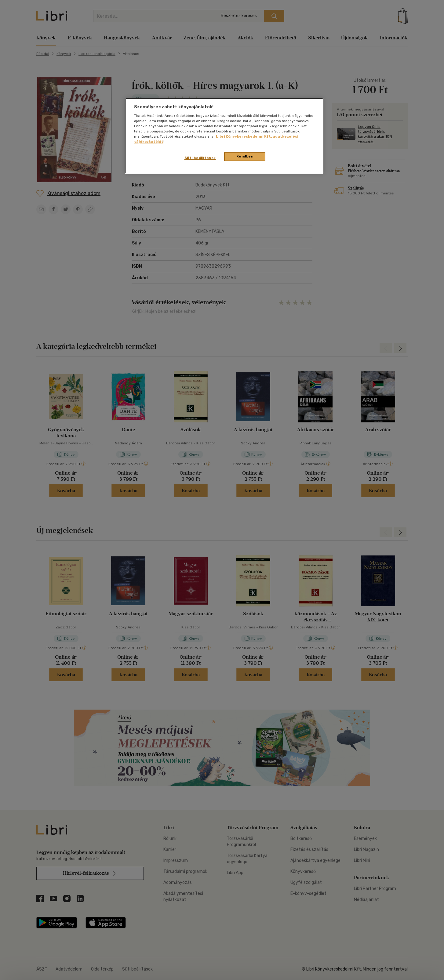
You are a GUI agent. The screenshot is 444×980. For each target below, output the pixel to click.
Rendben (245, 156)
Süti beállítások (200, 158)
